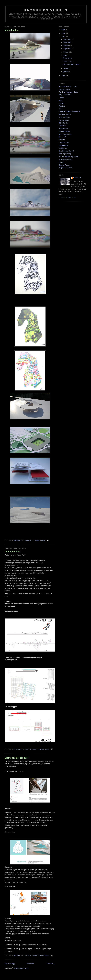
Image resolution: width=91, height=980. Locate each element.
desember (67, 39)
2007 (64, 36)
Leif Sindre (63, 148)
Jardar (61, 98)
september (68, 49)
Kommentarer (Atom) (21, 968)
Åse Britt (62, 106)
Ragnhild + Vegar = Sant (68, 86)
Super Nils (63, 137)
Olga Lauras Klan (65, 95)
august (66, 52)
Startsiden (30, 964)
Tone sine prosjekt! (66, 159)
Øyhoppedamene (65, 134)
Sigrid (61, 109)
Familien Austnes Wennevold (69, 112)
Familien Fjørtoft (65, 114)
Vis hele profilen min (68, 198)
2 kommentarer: (39, 540)
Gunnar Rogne (64, 165)
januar (66, 72)
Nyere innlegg (10, 964)
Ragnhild (77, 178)
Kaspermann (64, 128)
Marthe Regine (64, 131)
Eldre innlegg (51, 964)
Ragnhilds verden (46, 10)
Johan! (62, 162)
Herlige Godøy (64, 120)
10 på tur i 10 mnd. (66, 168)
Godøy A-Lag (64, 143)
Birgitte (62, 103)
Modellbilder (11, 30)
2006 (64, 76)
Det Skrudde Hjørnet (66, 151)
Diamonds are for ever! (17, 758)
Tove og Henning (65, 154)
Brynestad (63, 126)
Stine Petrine (64, 145)
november (67, 42)
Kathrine (62, 140)
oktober (66, 46)
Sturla (61, 101)
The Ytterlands (64, 117)
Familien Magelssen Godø (68, 92)
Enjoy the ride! (12, 552)
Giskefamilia (63, 123)
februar (66, 68)
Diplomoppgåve (65, 89)
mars (66, 55)
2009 (64, 30)
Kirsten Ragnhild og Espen (69, 157)
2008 (64, 33)
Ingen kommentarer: (41, 749)
